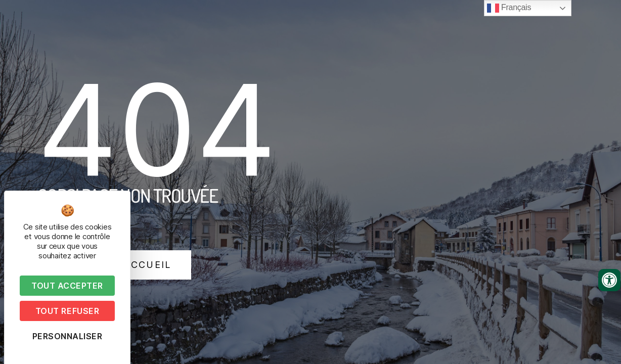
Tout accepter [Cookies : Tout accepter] (67, 286)
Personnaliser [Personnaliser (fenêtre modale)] (68, 336)
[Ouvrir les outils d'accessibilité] (609, 280)
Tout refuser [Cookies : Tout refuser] (67, 311)
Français (509, 8)
